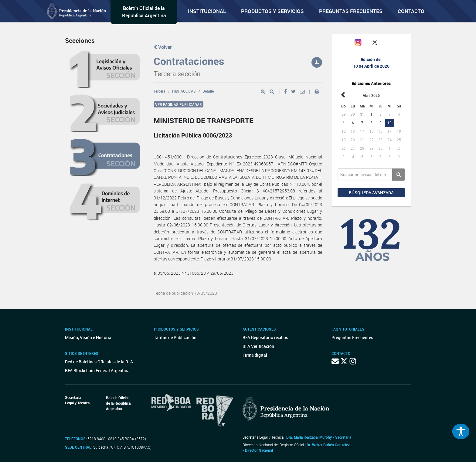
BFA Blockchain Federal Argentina (97, 370)
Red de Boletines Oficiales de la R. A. (100, 362)
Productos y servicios (272, 11)
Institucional (207, 11)
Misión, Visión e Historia (88, 337)
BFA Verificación (258, 346)
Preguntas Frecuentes (351, 11)
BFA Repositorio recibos (265, 337)
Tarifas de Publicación (175, 337)
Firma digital (255, 355)
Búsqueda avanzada (371, 193)
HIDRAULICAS (184, 91)
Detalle (208, 91)
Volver (163, 47)
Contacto (411, 11)
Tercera (160, 91)
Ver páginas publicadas (178, 104)
